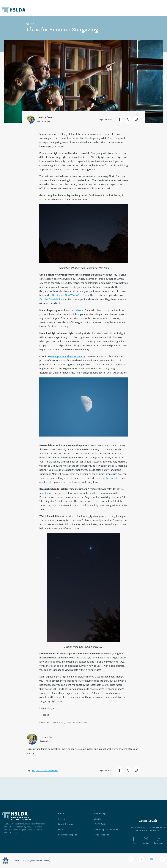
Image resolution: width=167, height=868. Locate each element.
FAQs (61, 829)
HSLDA (21, 861)
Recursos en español (68, 835)
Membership (100, 814)
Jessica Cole (45, 117)
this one (110, 478)
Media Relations (101, 835)
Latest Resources (66, 824)
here (83, 478)
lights (60, 188)
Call (135, 840)
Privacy (47, 861)
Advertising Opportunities (106, 829)
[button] (119, 120)
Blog (34, 771)
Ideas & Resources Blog (48, 771)
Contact (146, 840)
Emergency (159, 840)
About (61, 814)
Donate (97, 819)
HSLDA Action (100, 824)
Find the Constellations (52, 299)
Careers (62, 819)
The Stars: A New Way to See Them (70, 295)
